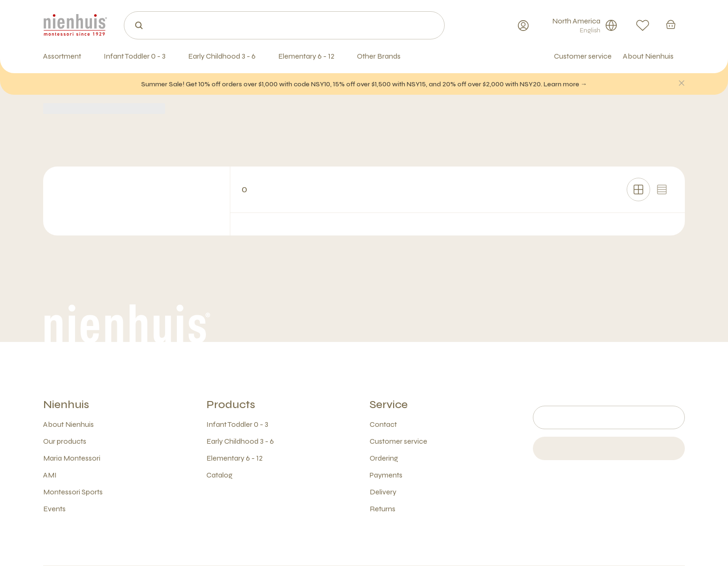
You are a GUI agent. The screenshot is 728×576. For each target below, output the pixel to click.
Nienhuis (66, 405)
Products (231, 405)
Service (389, 405)
